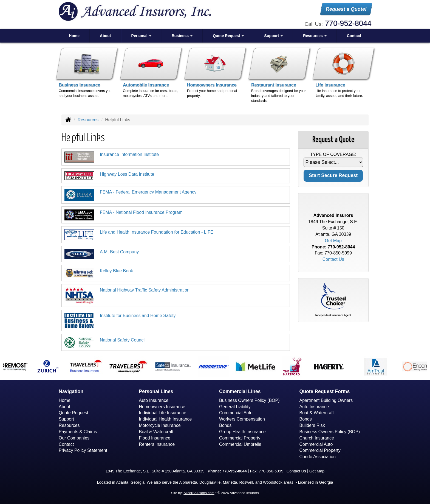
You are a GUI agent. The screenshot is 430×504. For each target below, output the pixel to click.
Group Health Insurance (242, 432)
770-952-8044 (348, 23)
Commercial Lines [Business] (240, 391)
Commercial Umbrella (240, 444)
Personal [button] (141, 36)
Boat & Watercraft (156, 432)
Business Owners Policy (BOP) (249, 400)
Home (74, 36)
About (105, 36)
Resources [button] (315, 36)
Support (66, 419)
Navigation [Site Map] (71, 391)
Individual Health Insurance (166, 419)
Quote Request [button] (228, 36)
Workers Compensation (242, 419)
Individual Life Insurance (163, 413)
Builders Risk (312, 425)
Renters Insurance (157, 444)
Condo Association (318, 457)
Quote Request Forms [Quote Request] (325, 391)
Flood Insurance (155, 438)
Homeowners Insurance (162, 407)
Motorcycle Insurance (160, 425)
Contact (354, 36)
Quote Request (73, 413)
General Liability (235, 407)
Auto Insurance (154, 400)
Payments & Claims (78, 432)
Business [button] (182, 36)
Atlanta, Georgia (130, 482)
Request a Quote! (346, 9)
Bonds (225, 425)
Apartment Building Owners (326, 400)
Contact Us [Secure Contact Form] (333, 259)
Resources (88, 120)
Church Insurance (317, 438)
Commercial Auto (236, 413)
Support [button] (274, 36)
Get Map (333, 241)
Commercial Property (240, 438)
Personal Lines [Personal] (156, 391)
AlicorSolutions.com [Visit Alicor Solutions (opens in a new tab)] (199, 493)
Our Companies (74, 438)
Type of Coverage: (333, 154)
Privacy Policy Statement (83, 450)
